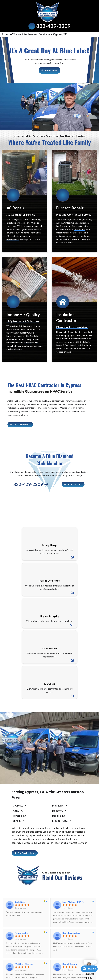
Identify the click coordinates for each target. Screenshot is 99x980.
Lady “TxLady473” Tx (73, 902)
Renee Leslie (21, 933)
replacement (77, 233)
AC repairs (12, 236)
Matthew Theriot (24, 964)
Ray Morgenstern (71, 933)
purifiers (28, 343)
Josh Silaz (20, 902)
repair (68, 233)
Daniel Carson (70, 964)
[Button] (49, 70)
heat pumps (79, 229)
